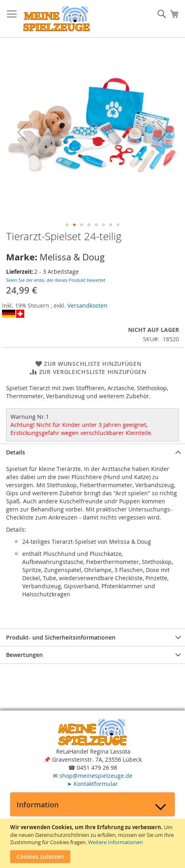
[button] (22, 132)
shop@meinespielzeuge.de (96, 776)
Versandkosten (87, 305)
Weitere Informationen (116, 842)
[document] (94, 843)
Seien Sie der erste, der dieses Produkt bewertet (56, 280)
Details (16, 452)
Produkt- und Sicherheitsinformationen (61, 637)
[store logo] (57, 19)
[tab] (92, 452)
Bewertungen (24, 655)
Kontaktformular (92, 784)
